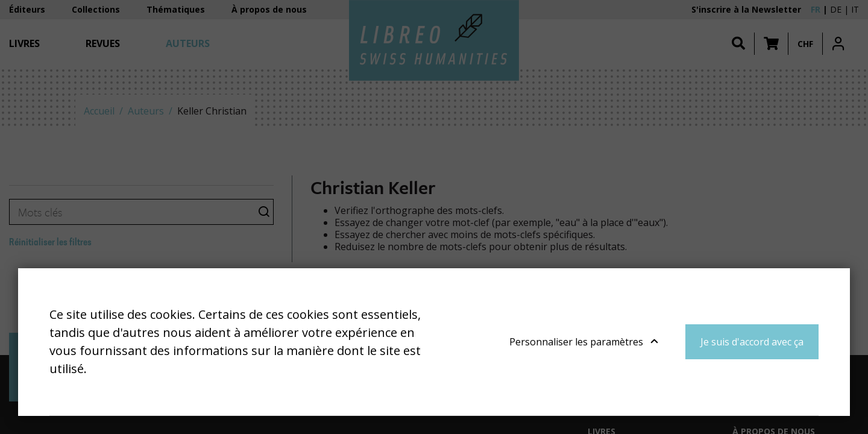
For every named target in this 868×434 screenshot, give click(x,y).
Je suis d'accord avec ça (752, 342)
